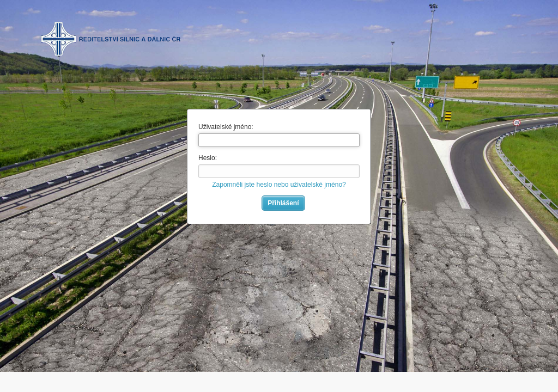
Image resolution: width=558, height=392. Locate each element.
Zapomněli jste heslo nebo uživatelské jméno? (279, 185)
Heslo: (208, 158)
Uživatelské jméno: (226, 127)
